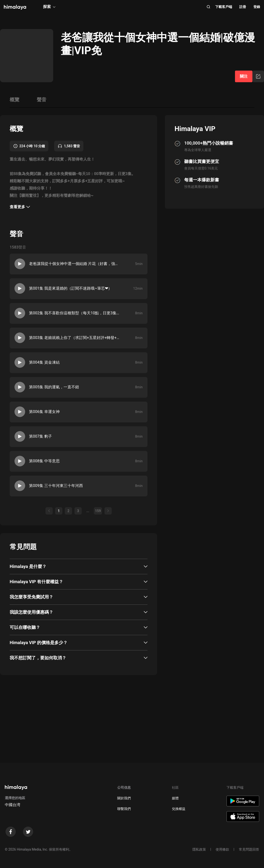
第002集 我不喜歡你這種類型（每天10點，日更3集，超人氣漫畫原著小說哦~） (75, 313)
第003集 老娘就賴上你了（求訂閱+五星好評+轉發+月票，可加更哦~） (75, 338)
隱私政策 (199, 849)
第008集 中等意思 (44, 461)
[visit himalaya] (15, 7)
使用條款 (222, 849)
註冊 (243, 7)
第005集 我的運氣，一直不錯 (54, 387)
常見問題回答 (249, 849)
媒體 (175, 798)
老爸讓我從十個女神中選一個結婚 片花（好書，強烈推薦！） (75, 264)
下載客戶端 (224, 7)
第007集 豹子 (40, 436)
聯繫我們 (124, 809)
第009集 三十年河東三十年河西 (56, 486)
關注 (244, 76)
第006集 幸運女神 (44, 412)
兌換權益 (179, 809)
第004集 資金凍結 (44, 362)
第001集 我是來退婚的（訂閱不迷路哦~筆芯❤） (70, 288)
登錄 (257, 7)
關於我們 (124, 798)
